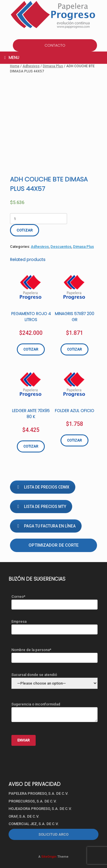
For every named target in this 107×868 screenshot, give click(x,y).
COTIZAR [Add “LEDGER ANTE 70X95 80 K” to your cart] (31, 446)
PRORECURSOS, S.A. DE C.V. (33, 801)
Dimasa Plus (53, 66)
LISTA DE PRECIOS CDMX (43, 487)
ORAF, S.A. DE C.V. (24, 816)
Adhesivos (31, 66)
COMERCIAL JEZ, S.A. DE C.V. (34, 824)
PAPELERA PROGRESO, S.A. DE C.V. (39, 793)
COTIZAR (25, 230)
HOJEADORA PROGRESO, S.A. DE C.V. (40, 809)
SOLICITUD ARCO (53, 834)
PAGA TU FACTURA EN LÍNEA (46, 526)
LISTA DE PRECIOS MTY (41, 507)
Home (15, 66)
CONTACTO (55, 45)
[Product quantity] (39, 219)
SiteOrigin (49, 857)
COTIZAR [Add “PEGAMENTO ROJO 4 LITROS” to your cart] (31, 349)
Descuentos (61, 247)
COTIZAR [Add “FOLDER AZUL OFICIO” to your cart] (74, 440)
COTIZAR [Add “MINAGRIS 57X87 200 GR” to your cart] (74, 349)
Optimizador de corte (53, 545)
